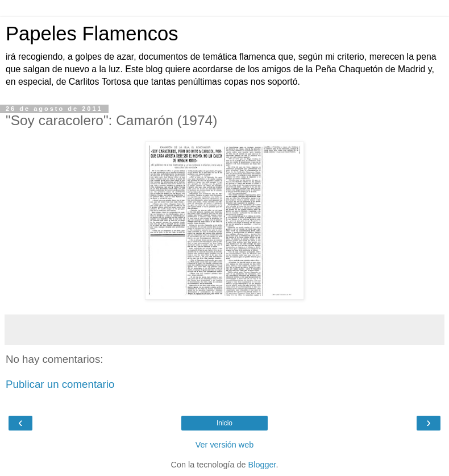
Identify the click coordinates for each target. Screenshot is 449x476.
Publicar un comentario (60, 384)
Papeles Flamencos (92, 34)
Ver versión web (224, 445)
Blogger (262, 465)
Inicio (224, 423)
